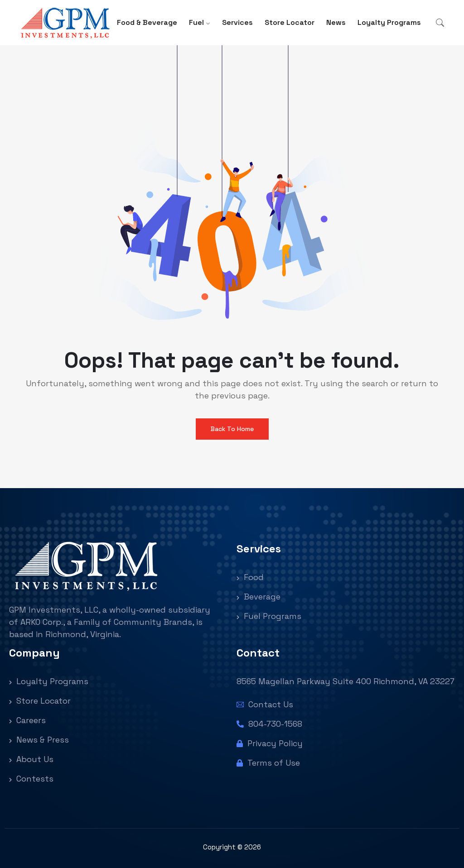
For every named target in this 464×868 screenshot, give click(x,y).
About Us (31, 759)
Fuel (196, 22)
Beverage (259, 597)
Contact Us (265, 704)
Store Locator (290, 22)
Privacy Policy (270, 743)
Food (250, 577)
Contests (31, 779)
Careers (27, 720)
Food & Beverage (147, 22)
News (336, 22)
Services (237, 22)
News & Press (39, 740)
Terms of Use (268, 763)
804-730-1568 (269, 724)
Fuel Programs (269, 616)
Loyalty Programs (389, 22)
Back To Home (232, 429)
